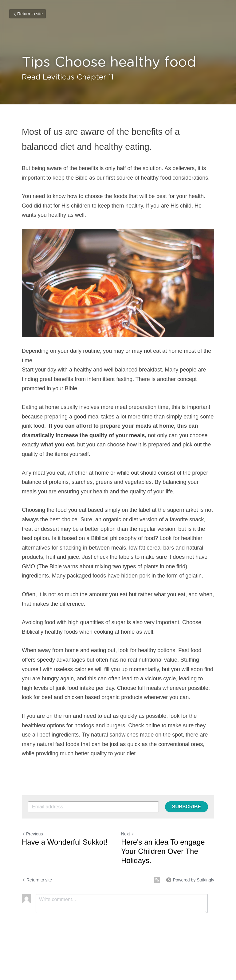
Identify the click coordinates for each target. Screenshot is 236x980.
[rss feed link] (157, 880)
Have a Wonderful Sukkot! (65, 842)
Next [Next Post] (128, 834)
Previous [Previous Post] (32, 834)
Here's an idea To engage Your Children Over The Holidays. (163, 851)
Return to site (28, 14)
